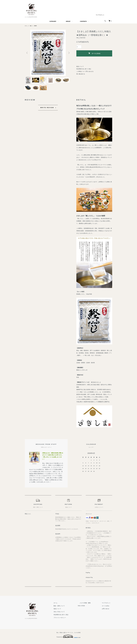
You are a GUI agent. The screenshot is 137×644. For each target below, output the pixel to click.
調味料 (37, 26)
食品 (31, 26)
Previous (27, 53)
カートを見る (107, 609)
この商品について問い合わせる (85, 71)
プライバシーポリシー (68, 621)
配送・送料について (68, 609)
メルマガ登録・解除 (90, 606)
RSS (86, 609)
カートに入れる (94, 53)
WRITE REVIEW (47, 111)
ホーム (26, 26)
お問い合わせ (107, 612)
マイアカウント (100, 15)
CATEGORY (53, 21)
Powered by (68, 640)
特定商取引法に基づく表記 (84, 69)
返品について (80, 66)
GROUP (68, 21)
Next (68, 53)
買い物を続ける (81, 74)
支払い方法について (68, 615)
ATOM (90, 609)
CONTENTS (83, 21)
